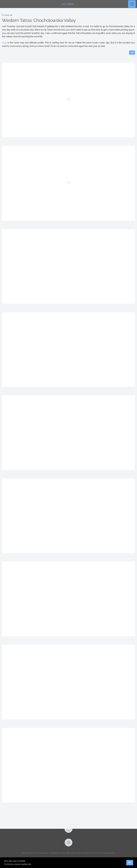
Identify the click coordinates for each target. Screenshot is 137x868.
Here (4, 43)
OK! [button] (130, 863)
